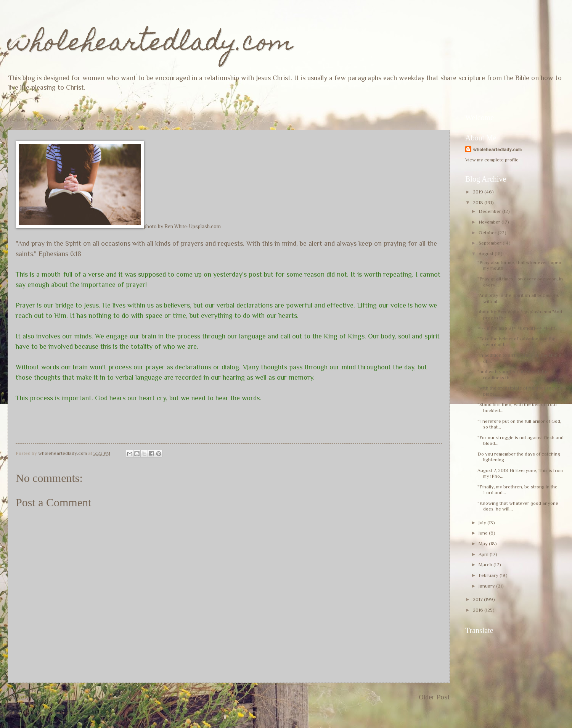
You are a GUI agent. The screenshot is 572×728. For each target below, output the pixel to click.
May (484, 544)
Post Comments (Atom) (61, 713)
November (490, 222)
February (489, 575)
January (487, 586)
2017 (478, 599)
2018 (479, 202)
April (484, 554)
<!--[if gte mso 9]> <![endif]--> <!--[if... (518, 328)
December (490, 211)
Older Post (434, 697)
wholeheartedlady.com (150, 44)
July (483, 523)
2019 (479, 192)
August (487, 254)
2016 (479, 610)
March (486, 565)
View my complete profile (492, 160)
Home (231, 697)
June (484, 533)
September (491, 243)
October (488, 233)
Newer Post (25, 697)
